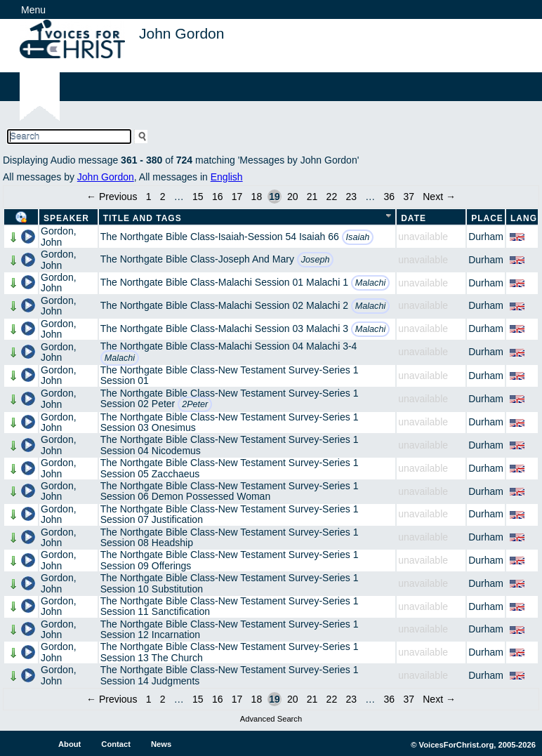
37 (409, 197)
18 (257, 197)
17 (237, 197)
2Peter (195, 404)
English (227, 177)
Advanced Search (271, 719)
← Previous (112, 197)
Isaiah (358, 237)
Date (414, 218)
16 (218, 197)
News (161, 744)
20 (293, 197)
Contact (116, 744)
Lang (524, 218)
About (70, 744)
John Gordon (106, 177)
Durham (486, 237)
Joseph (316, 260)
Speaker (66, 218)
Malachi (370, 283)
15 (198, 197)
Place (487, 218)
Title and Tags (143, 218)
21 (312, 197)
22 (332, 197)
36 (390, 197)
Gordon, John (59, 236)
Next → (439, 197)
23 (351, 197)
